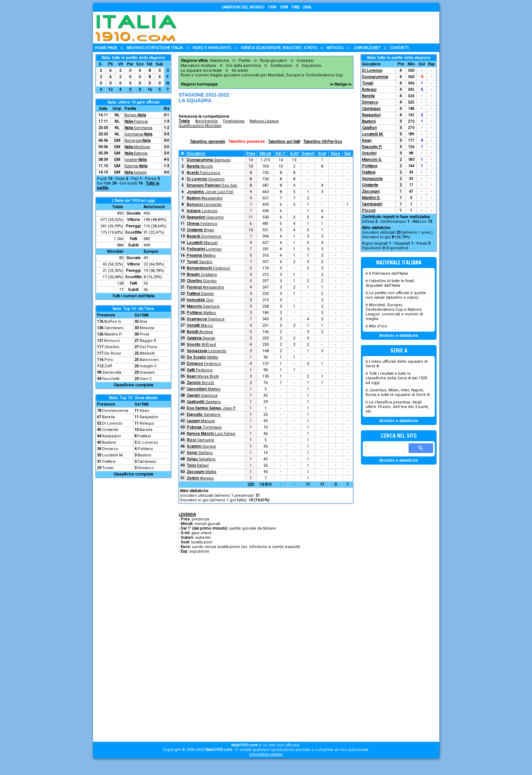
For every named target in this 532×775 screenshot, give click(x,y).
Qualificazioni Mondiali (200, 126)
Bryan (200, 230)
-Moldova (137, 147)
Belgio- (135, 115)
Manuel (202, 243)
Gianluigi (209, 160)
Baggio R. (148, 341)
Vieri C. (146, 379)
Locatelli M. (113, 455)
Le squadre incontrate (201, 71)
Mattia (202, 357)
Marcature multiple (198, 66)
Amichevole (206, 121)
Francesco (203, 173)
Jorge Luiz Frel (210, 192)
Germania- (138, 134)
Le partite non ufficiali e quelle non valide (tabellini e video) (396, 295)
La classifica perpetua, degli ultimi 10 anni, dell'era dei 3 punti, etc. (397, 407)
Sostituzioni (281, 66)
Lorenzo (202, 211)
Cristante (110, 430)
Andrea (200, 332)
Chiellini (112, 347)
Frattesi (144, 436)
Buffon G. (113, 322)
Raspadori (149, 417)
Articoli (335, 48)
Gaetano (204, 402)
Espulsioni (312, 66)
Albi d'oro (378, 326)
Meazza (147, 328)
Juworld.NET (367, 48)
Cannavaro (114, 328)
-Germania (138, 128)
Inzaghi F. (148, 366)
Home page (106, 48)
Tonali (108, 468)
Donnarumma (115, 411)
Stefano (200, 453)
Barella (109, 417)
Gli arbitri (240, 71)
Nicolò (200, 166)
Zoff (108, 366)
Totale (184, 121)
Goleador (305, 61)
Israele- (136, 160)
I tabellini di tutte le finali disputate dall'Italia (390, 283)
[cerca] (383, 448)
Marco (200, 325)
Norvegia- (138, 141)
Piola (144, 334)
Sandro (200, 262)
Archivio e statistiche (399, 336)
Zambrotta (112, 372)
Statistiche (219, 61)
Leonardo (204, 205)
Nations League (264, 121)
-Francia (136, 121)
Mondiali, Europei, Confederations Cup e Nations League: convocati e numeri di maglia (394, 312)
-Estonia (136, 153)
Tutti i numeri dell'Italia (133, 296)
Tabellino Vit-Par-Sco (323, 142)
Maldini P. (113, 334)
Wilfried (201, 345)
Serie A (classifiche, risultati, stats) (279, 48)
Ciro (200, 300)
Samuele (200, 440)
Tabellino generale (207, 142)
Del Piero (148, 347)
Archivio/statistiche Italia (155, 48)
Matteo (201, 255)
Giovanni (206, 179)
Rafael (198, 465)
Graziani (147, 372)
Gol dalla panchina (243, 66)
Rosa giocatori (274, 61)
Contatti (399, 48)
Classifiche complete (133, 385)
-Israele (136, 172)
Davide (200, 294)
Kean (144, 411)
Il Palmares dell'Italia (388, 273)
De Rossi (113, 353)
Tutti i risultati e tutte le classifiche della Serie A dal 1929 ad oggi (396, 378)
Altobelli (147, 353)
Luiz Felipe (211, 434)
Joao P (211, 408)
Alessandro (205, 198)
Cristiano (202, 275)
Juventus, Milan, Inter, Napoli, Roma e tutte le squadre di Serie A (397, 392)
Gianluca (203, 306)
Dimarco (110, 449)
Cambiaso (147, 462)
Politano (145, 449)
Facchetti (111, 379)
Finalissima (234, 121)
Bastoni (109, 442)
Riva (143, 322)
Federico (202, 224)
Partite (245, 61)
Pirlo (109, 360)
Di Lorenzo (112, 423)
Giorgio (202, 281)
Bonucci (112, 341)
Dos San (212, 185)
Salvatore (204, 415)
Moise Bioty (203, 376)
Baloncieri (149, 360)
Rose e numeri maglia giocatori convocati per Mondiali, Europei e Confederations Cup (262, 75)
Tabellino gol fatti (284, 142)
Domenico (204, 236)
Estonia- (136, 166)
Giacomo (205, 217)
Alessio (200, 478)
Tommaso (204, 427)
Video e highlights (212, 48)
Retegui (147, 423)
